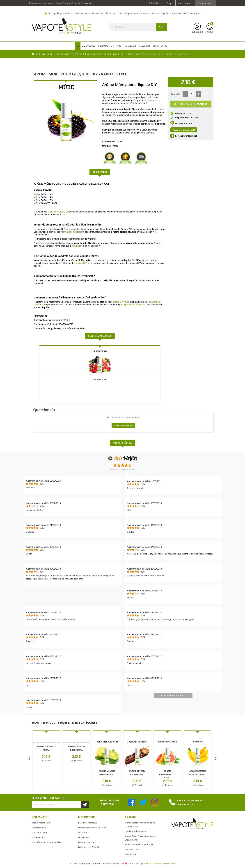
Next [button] (216, 759)
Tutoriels (153, 3)
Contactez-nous (205, 3)
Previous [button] (29, 759)
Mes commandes (40, 832)
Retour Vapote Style (41, 823)
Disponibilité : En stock (187, 119)
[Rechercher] (138, 27)
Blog (169, 3)
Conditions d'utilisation (136, 831)
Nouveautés (84, 837)
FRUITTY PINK (100, 380)
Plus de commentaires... (173, 696)
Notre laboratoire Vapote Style (139, 845)
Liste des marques (87, 842)
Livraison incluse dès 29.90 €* (92, 828)
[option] (47, 760)
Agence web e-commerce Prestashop (157, 863)
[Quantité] (192, 94)
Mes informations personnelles (46, 842)
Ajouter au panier (191, 105)
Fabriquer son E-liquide (89, 847)
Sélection (82, 832)
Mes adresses (38, 837)
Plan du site (130, 854)
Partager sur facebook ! (187, 138)
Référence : (181, 115)
